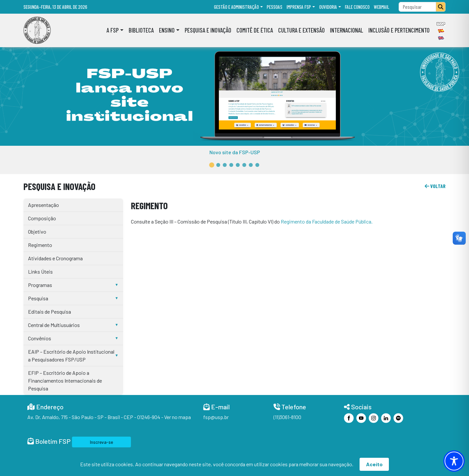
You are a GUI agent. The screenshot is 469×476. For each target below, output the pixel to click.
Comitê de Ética (255, 30)
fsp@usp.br (216, 417)
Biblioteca (141, 30)
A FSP (113, 30)
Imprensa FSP (299, 7)
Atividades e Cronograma (55, 258)
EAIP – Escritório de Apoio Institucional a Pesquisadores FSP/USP (71, 355)
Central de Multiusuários (54, 325)
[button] (212, 165)
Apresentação (43, 205)
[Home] (37, 30)
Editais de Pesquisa (50, 312)
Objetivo (37, 231)
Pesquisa (38, 298)
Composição (42, 218)
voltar (435, 186)
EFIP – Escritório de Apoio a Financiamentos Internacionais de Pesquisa (65, 381)
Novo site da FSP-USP (235, 152)
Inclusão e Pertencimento (399, 30)
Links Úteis (40, 272)
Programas (40, 285)
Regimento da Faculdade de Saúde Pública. (327, 221)
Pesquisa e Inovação (208, 30)
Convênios (40, 338)
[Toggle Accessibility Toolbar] (454, 461)
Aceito (374, 464)
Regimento (40, 245)
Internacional (347, 30)
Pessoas (275, 7)
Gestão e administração (236, 7)
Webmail (382, 7)
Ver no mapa (178, 417)
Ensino (167, 30)
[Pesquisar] (441, 7)
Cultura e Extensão (301, 30)
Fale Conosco (357, 7)
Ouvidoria (328, 7)
